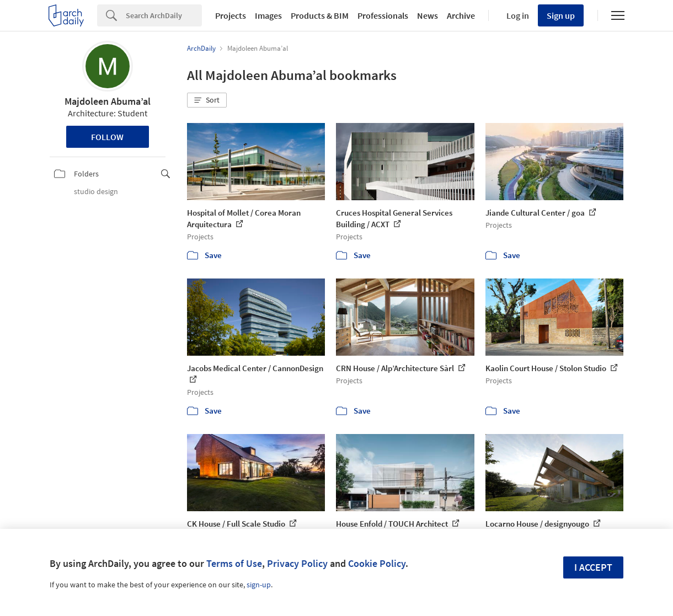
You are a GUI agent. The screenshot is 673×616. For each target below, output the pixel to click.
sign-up (259, 585)
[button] (207, 100)
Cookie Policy (377, 563)
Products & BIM (320, 15)
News (428, 15)
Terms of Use (234, 563)
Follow (107, 137)
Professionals (383, 15)
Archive (461, 15)
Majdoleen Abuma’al (108, 101)
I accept (593, 567)
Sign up (561, 15)
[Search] (164, 15)
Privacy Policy (297, 563)
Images (268, 15)
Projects (231, 15)
